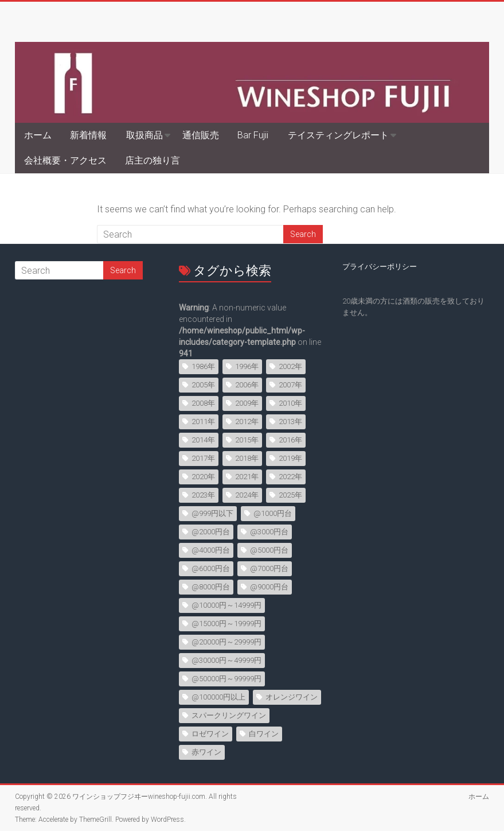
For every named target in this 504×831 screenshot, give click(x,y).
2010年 (290, 403)
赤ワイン (206, 752)
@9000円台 (269, 587)
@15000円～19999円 (226, 624)
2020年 (203, 477)
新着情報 (88, 135)
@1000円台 (273, 513)
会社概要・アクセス (65, 160)
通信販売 (201, 135)
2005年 (203, 385)
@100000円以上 (218, 697)
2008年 (203, 403)
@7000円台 (269, 568)
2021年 (247, 477)
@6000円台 (211, 568)
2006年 (247, 385)
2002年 (290, 366)
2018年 (247, 458)
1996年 (247, 366)
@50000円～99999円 (226, 679)
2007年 (290, 385)
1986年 (203, 366)
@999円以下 (212, 513)
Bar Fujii (253, 135)
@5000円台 (269, 550)
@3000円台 (269, 532)
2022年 (290, 477)
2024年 (247, 495)
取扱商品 (144, 135)
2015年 (247, 440)
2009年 (247, 403)
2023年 (203, 495)
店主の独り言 (153, 160)
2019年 (290, 458)
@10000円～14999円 (226, 605)
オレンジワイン (292, 697)
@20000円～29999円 (226, 642)
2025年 (290, 495)
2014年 (203, 440)
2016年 (290, 440)
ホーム (38, 135)
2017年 (203, 458)
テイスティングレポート (338, 135)
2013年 (290, 422)
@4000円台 (211, 550)
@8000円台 (211, 587)
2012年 (247, 422)
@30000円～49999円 (226, 660)
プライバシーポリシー (380, 267)
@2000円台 (211, 532)
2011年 (203, 422)
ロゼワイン (210, 734)
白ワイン (264, 734)
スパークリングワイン (229, 715)
